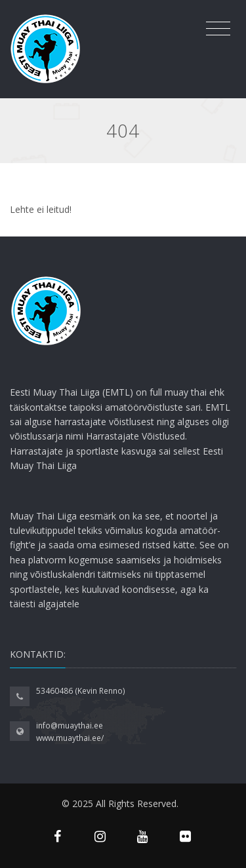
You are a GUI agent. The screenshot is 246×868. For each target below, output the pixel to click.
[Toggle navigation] (218, 29)
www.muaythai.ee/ (70, 738)
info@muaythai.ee (70, 726)
